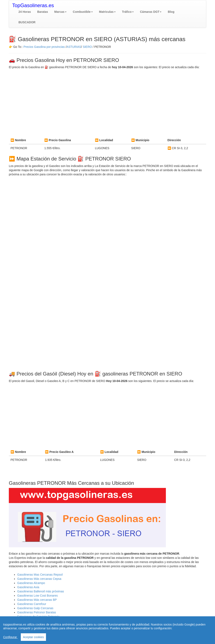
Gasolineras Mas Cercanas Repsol (40, 575)
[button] (60, 12)
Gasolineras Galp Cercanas (35, 608)
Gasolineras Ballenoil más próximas (41, 591)
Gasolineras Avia (28, 587)
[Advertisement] (107, 103)
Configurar (10, 637)
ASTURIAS (74, 47)
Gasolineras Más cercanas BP (37, 600)
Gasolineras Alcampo (31, 583)
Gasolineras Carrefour (32, 604)
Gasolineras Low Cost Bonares (37, 596)
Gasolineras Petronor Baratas (37, 612)
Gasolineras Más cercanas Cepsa (39, 579)
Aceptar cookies (33, 637)
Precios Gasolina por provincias (44, 47)
